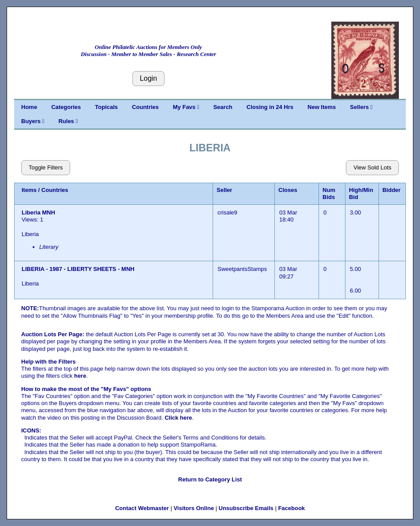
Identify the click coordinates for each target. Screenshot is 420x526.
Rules (68, 121)
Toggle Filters (46, 167)
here (80, 376)
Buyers (33, 121)
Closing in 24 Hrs (270, 107)
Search (223, 107)
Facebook (291, 508)
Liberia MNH (39, 212)
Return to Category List (210, 479)
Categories (66, 107)
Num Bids (329, 193)
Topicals (106, 107)
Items (29, 190)
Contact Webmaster (142, 508)
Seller (224, 190)
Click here (178, 418)
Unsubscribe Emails (246, 508)
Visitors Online (194, 508)
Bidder (392, 190)
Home (29, 107)
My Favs (186, 107)
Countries (145, 107)
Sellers (361, 107)
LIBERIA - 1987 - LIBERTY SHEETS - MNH (78, 269)
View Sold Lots (372, 167)
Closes (288, 190)
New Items (322, 107)
